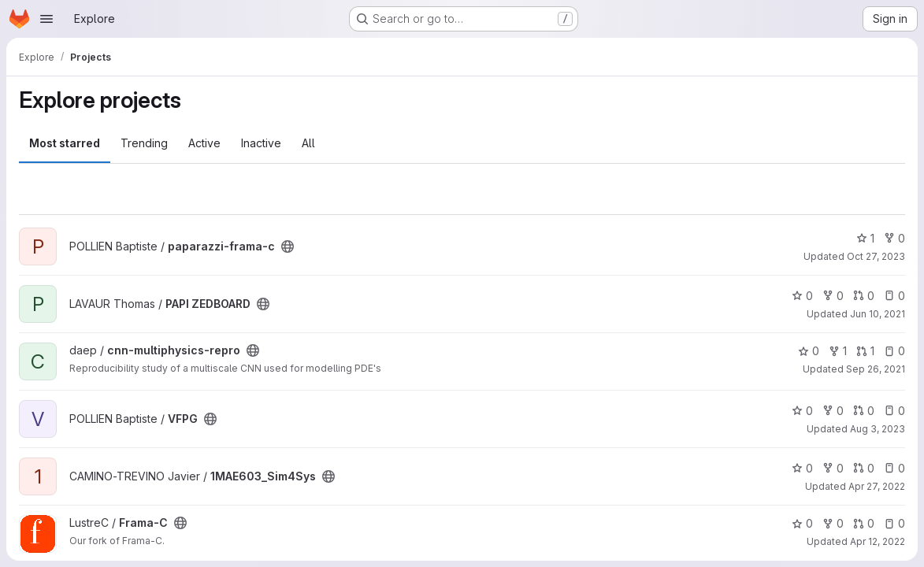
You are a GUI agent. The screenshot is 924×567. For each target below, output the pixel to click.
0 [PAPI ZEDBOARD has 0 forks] (833, 296)
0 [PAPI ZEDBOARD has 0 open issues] (894, 296)
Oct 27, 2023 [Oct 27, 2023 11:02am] (876, 256)
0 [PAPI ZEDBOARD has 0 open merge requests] (864, 296)
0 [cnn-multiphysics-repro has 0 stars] (809, 351)
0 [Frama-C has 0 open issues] (894, 523)
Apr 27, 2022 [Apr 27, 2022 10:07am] (877, 486)
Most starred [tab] (65, 143)
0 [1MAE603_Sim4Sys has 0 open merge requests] (864, 468)
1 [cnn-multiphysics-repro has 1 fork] (838, 351)
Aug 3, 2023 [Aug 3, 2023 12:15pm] (878, 429)
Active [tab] (204, 143)
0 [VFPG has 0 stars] (802, 411)
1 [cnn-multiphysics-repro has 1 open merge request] (865, 351)
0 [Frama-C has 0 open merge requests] (864, 523)
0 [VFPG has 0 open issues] (894, 411)
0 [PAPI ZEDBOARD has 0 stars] (802, 296)
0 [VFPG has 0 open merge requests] (864, 411)
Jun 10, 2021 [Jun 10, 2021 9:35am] (878, 314)
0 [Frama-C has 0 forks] (833, 523)
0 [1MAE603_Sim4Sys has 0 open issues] (894, 468)
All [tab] (308, 143)
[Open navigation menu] (46, 19)
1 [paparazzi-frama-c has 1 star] (865, 238)
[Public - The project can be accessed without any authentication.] (288, 246)
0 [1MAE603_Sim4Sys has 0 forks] (833, 468)
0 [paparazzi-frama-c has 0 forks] (894, 238)
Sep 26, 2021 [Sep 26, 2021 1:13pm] (876, 369)
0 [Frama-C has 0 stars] (802, 523)
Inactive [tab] (261, 143)
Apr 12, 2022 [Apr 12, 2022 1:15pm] (878, 541)
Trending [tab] (144, 143)
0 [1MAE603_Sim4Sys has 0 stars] (802, 468)
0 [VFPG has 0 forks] (833, 411)
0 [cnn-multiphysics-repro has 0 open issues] (894, 351)
